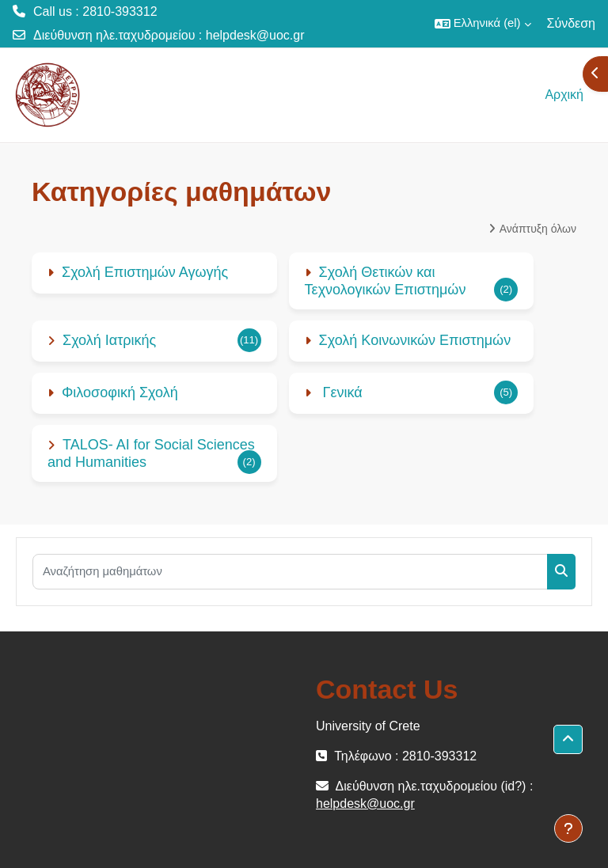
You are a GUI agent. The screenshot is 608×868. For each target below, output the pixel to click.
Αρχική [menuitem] (564, 95)
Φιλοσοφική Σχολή (120, 392)
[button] (483, 24)
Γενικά (341, 392)
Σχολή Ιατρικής (109, 340)
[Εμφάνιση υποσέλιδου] (568, 828)
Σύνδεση (571, 23)
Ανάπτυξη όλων (538, 229)
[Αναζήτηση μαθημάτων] (290, 572)
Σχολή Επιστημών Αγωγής (145, 272)
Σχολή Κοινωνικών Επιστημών (415, 340)
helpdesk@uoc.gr (255, 35)
